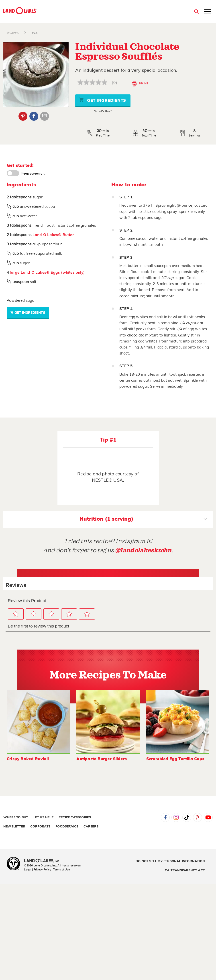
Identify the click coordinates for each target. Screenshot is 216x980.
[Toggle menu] (208, 12)
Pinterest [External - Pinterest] (23, 116)
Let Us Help (43, 817)
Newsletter (14, 827)
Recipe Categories (75, 817)
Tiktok (187, 817)
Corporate (40, 827)
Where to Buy (16, 817)
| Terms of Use (61, 870)
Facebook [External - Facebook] (34, 116)
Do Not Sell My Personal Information (170, 861)
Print (140, 84)
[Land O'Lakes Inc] (44, 861)
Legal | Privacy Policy (37, 870)
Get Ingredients (102, 100)
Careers (91, 827)
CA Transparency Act (185, 870)
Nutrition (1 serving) (143, 520)
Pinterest (198, 817)
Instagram (176, 817)
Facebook (165, 817)
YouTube (208, 817)
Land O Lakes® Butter (53, 235)
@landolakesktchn (143, 550)
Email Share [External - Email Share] (45, 116)
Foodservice (67, 827)
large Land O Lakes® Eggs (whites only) (47, 272)
